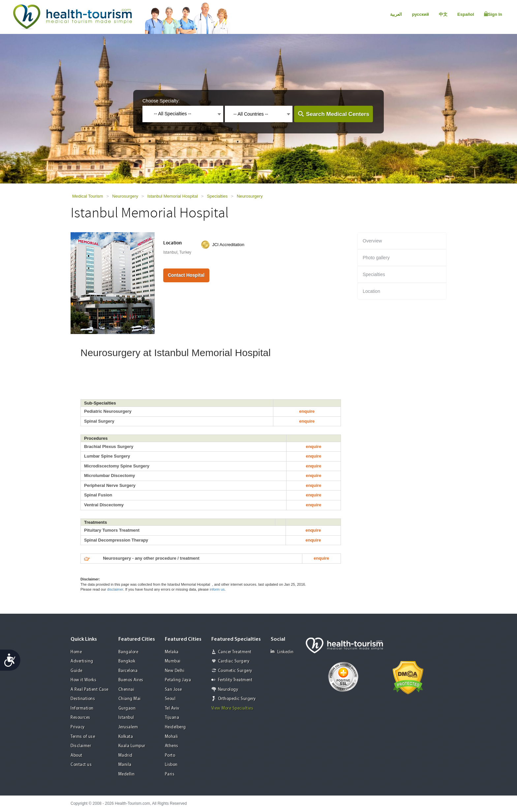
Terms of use (83, 737)
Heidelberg (175, 727)
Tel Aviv (172, 708)
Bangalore (128, 652)
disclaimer (115, 589)
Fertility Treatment (235, 680)
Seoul (170, 699)
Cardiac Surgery (234, 661)
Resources (80, 718)
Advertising (82, 661)
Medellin (127, 774)
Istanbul (126, 718)
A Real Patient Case (90, 690)
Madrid (125, 756)
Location (371, 291)
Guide (76, 671)
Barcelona (128, 671)
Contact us (81, 765)
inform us (217, 589)
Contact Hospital (186, 275)
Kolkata (126, 737)
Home (76, 652)
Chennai (126, 690)
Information (82, 708)
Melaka (172, 652)
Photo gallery (376, 258)
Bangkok (127, 661)
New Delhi (175, 671)
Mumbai (173, 661)
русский (420, 14)
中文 (443, 14)
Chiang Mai (130, 699)
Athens (172, 746)
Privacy (78, 727)
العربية (396, 14)
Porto (170, 756)
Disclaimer (81, 746)
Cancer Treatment (235, 652)
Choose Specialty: (161, 101)
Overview (372, 241)
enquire (307, 411)
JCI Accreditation (228, 245)
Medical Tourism (88, 196)
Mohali (171, 737)
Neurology (228, 690)
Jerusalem (128, 727)
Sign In (493, 14)
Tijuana (172, 718)
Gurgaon (127, 708)
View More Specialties (232, 708)
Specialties (217, 196)
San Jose (173, 690)
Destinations (83, 699)
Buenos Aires (131, 680)
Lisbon (171, 765)
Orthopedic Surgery (237, 699)
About (76, 756)
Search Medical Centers (338, 114)
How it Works (83, 680)
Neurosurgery (125, 196)
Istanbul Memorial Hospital (173, 196)
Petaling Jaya (178, 680)
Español (466, 14)
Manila (125, 765)
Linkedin (282, 652)
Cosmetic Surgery (235, 671)
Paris (170, 774)
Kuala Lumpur (132, 746)
